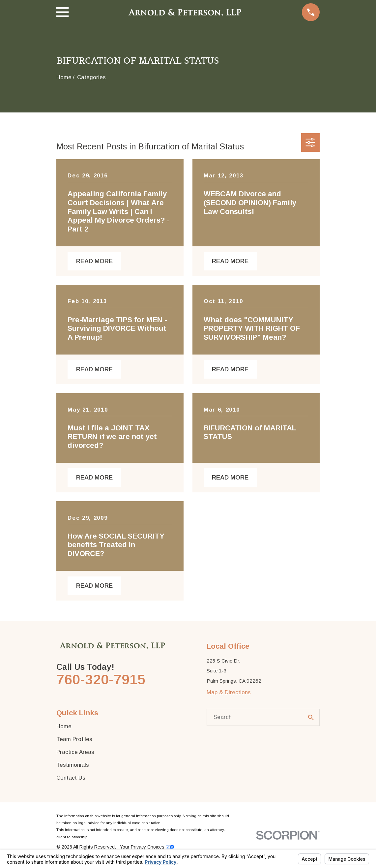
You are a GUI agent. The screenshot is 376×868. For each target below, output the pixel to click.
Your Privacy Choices (147, 847)
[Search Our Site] (311, 717)
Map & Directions (229, 692)
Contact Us (71, 778)
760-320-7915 (101, 680)
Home (64, 726)
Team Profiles (74, 739)
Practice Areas (75, 752)
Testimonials (73, 765)
